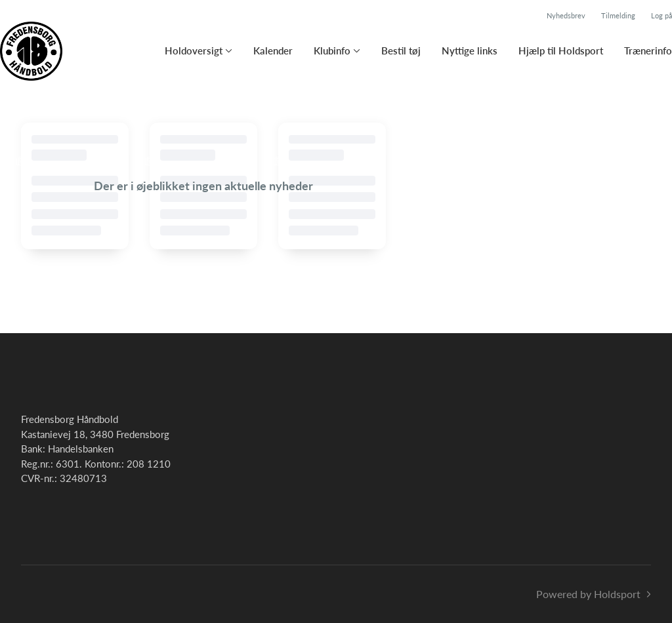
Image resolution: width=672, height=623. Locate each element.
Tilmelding (618, 15)
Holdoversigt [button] (194, 50)
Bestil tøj (401, 50)
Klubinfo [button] (332, 50)
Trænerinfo (648, 50)
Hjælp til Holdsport (561, 50)
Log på (661, 15)
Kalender (273, 50)
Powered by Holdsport (588, 594)
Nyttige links (470, 50)
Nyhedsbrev (566, 15)
